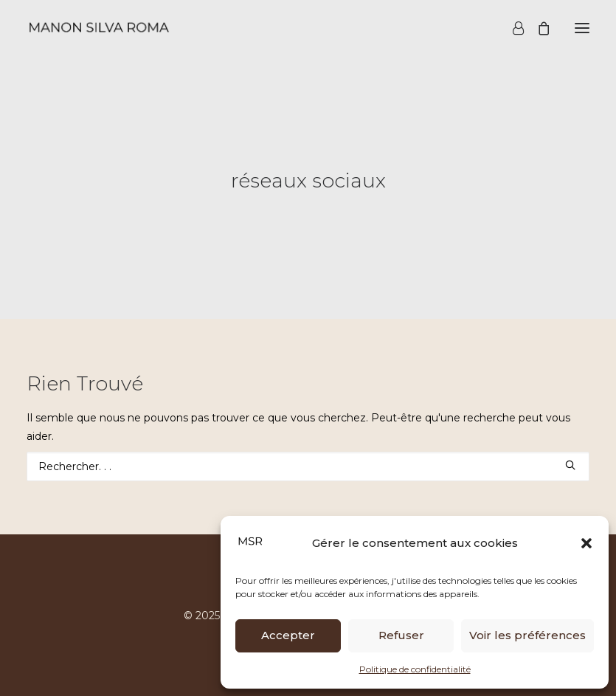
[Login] (512, 28)
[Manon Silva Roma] (98, 28)
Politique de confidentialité (415, 669)
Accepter (288, 635)
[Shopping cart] (537, 28)
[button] (586, 543)
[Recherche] (308, 466)
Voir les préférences (527, 635)
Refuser (401, 635)
